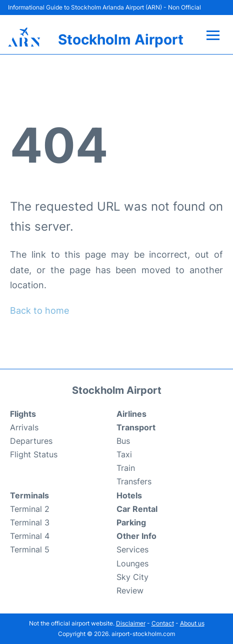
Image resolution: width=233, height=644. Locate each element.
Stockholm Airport (121, 40)
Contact (163, 623)
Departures (31, 441)
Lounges (132, 563)
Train (126, 468)
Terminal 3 (30, 522)
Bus (123, 441)
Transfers (134, 481)
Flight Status (34, 454)
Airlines (131, 414)
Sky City (132, 577)
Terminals (29, 495)
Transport (136, 427)
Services (132, 549)
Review (130, 590)
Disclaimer (131, 623)
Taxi (124, 454)
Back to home (39, 310)
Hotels (129, 495)
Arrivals (24, 427)
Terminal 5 (30, 549)
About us (192, 623)
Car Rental (137, 509)
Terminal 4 (30, 536)
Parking (131, 522)
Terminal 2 (30, 509)
